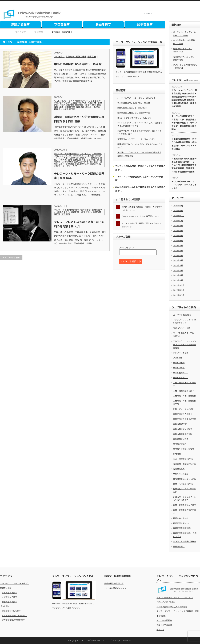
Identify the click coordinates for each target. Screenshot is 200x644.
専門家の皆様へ (180, 444)
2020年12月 (179, 285)
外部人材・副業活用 (90, 158)
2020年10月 (179, 295)
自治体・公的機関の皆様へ (185, 541)
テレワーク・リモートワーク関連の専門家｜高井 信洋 (79, 176)
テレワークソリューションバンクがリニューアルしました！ (184, 185)
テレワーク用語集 (181, 353)
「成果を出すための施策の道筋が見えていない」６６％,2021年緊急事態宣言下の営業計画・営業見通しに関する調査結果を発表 (184, 165)
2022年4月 (178, 245)
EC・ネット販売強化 (182, 315)
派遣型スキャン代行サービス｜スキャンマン (137, 139)
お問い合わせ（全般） (183, 328)
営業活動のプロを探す (183, 429)
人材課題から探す (9, 597)
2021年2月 (178, 275)
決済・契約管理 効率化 (183, 459)
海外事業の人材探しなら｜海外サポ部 (134, 113)
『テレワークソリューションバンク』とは (175, 597)
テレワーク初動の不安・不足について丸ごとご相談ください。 (140, 168)
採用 (70, 160)
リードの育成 (179, 368)
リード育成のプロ (181, 378)
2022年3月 (178, 250)
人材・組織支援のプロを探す (14, 616)
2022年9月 (178, 221)
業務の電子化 (79, 160)
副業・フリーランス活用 (184, 409)
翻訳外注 (94, 164)
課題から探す (20, 24)
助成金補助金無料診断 (114, 583)
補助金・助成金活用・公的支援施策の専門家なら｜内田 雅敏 (79, 119)
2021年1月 (178, 280)
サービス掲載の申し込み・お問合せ (172, 607)
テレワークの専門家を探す (73, 101)
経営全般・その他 (181, 518)
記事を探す (145, 24)
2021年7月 (178, 260)
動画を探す (103, 24)
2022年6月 (178, 236)
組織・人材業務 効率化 (183, 484)
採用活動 (177, 454)
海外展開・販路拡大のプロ (185, 464)
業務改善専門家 (81, 162)
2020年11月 (179, 290)
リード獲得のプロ (181, 373)
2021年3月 (178, 270)
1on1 (57, 101)
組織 (61, 107)
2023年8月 (178, 206)
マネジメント (66, 156)
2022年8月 (178, 225)
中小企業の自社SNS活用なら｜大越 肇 (78, 64)
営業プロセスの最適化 (183, 414)
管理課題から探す (9, 602)
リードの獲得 (179, 363)
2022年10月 (179, 216)
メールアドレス (127, 248)
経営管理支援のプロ (182, 523)
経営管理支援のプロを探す (13, 620)
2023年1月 (178, 211)
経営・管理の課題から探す (185, 505)
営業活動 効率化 (180, 424)
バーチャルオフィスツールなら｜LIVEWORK (136, 98)
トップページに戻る (11, 258)
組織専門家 (70, 107)
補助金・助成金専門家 (65, 109)
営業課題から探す (181, 439)
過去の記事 (193, 81)
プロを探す (62, 24)
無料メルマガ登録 (181, 474)
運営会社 (160, 630)
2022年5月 (178, 241)
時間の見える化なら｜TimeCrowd (132, 108)
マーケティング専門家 (83, 156)
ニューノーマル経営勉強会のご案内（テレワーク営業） (139, 178)
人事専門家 (76, 103)
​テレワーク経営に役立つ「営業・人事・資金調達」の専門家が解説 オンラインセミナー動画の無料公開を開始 (184, 123)
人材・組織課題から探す (184, 391)
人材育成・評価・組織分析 (185, 396)
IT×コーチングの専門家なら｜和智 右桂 (134, 118)
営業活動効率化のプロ (183, 434)
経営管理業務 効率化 (182, 528)
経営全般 (92, 57)
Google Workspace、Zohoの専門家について (141, 216)
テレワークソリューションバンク (14, 583)
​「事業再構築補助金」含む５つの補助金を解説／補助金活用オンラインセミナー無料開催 (184, 144)
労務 (84, 103)
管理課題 (70, 164)
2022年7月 (178, 231)
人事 (66, 158)
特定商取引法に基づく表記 (185, 479)
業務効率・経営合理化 (76, 57)
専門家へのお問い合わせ (184, 449)
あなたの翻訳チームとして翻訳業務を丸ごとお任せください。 (140, 189)
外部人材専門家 (67, 105)
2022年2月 (178, 256)
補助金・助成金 (93, 107)
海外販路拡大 (179, 469)
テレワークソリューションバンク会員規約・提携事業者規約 (185, 344)
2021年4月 (178, 265)
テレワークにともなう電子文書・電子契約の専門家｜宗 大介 (79, 224)
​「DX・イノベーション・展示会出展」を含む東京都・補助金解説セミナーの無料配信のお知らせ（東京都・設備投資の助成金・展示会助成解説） (184, 98)
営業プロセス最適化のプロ (185, 419)
